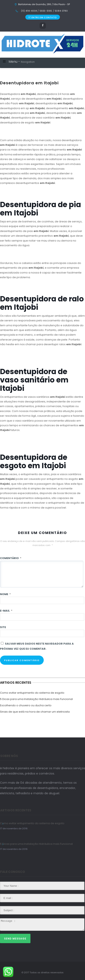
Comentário (11, 558)
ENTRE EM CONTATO (43, 17)
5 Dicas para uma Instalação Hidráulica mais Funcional (36, 699)
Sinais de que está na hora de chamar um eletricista (35, 712)
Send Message (15, 939)
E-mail (6, 611)
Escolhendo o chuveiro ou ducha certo (26, 705)
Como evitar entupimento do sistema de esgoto (32, 693)
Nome (5, 594)
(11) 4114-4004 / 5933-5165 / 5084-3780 (44, 11)
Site (3, 627)
